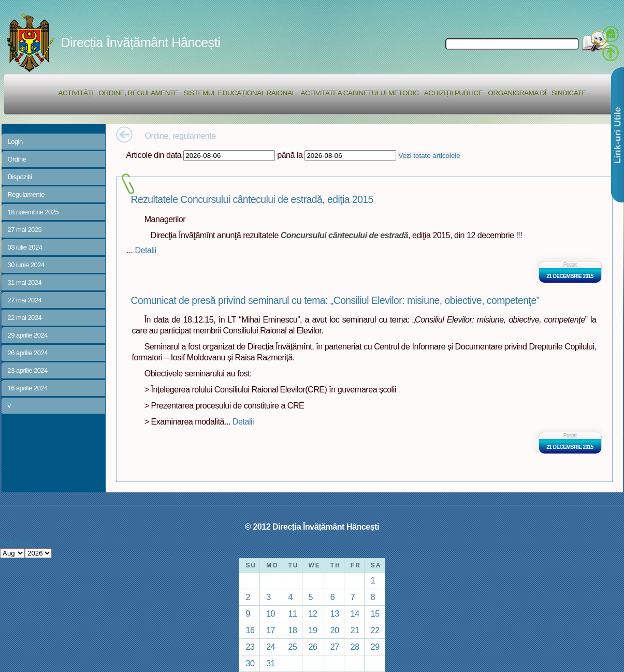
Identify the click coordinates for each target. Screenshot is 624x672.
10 (271, 613)
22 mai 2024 (25, 318)
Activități (76, 93)
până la (290, 155)
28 (355, 647)
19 (313, 630)
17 (271, 630)
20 (335, 630)
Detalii (145, 250)
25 (293, 647)
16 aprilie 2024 (28, 388)
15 (375, 613)
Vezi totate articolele (429, 156)
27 (335, 647)
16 (250, 630)
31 (271, 663)
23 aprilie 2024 (28, 370)
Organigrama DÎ (517, 93)
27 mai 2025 (25, 230)
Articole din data (154, 155)
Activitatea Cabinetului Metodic (359, 93)
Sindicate (569, 93)
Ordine (17, 159)
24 (271, 647)
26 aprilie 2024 (28, 353)
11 (293, 613)
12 (313, 613)
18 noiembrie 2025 (33, 212)
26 (313, 647)
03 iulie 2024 (25, 247)
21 (355, 630)
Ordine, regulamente (139, 93)
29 (375, 647)
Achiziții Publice (453, 93)
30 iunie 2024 (26, 265)
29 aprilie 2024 (28, 335)
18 (293, 630)
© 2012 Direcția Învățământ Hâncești (312, 527)
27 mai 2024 (25, 300)
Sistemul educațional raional (239, 93)
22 (375, 630)
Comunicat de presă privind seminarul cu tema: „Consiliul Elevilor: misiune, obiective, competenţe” (335, 301)
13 (335, 613)
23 (250, 647)
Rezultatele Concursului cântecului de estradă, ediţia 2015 (252, 200)
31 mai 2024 (25, 282)
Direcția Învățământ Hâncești (141, 42)
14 (355, 613)
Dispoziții (20, 177)
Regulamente (26, 194)
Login (15, 142)
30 (250, 663)
